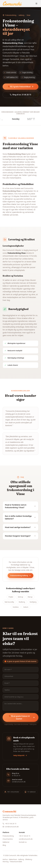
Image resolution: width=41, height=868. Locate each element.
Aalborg (21, 15)
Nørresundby (9, 602)
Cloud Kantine (8, 839)
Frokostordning (11, 15)
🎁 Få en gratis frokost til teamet (22, 717)
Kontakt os (23, 842)
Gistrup (20, 597)
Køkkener (6, 842)
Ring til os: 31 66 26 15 (20, 95)
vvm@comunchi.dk (11, 827)
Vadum (26, 607)
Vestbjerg (33, 602)
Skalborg (22, 602)
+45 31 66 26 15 (9, 824)
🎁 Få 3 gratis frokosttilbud (20, 87)
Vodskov (16, 607)
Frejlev (11, 597)
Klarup (30, 597)
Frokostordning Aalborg (20, 575)
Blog (4, 845)
